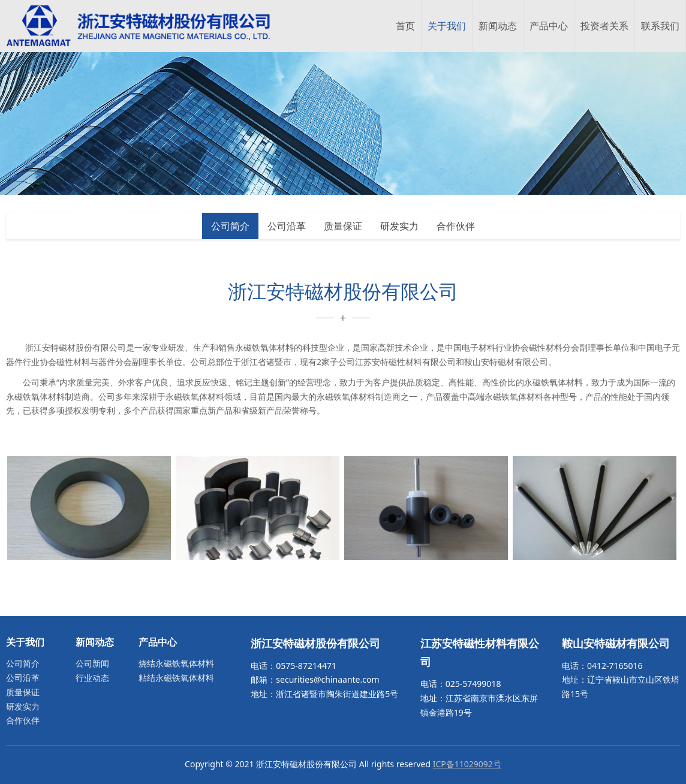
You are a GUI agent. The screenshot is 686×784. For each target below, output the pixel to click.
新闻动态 (498, 26)
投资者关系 (604, 26)
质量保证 (343, 226)
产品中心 (549, 26)
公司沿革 (287, 226)
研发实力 (399, 226)
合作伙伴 (456, 226)
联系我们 (660, 26)
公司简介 (230, 226)
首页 (405, 26)
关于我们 (447, 26)
